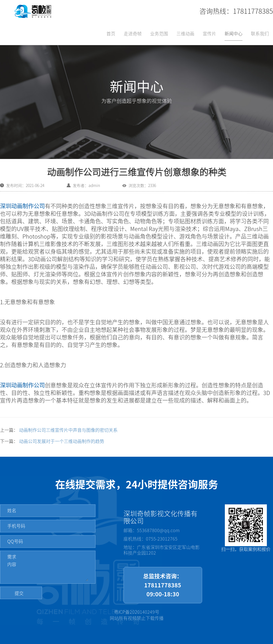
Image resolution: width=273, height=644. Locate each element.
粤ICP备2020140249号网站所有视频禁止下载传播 (137, 615)
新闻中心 (234, 34)
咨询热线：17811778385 (236, 11)
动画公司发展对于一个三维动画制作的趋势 (62, 441)
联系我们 (260, 34)
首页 (111, 34)
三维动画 (185, 34)
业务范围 (159, 34)
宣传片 (209, 34)
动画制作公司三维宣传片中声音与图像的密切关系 (68, 430)
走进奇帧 (133, 34)
